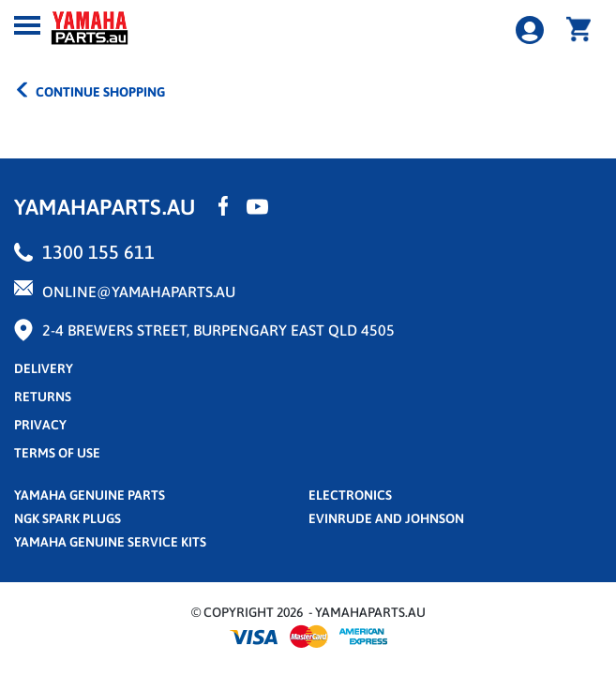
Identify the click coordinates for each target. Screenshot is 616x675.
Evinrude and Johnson (386, 518)
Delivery (44, 368)
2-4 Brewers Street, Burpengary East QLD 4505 (218, 330)
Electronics (350, 495)
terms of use (57, 453)
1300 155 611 (98, 252)
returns (43, 397)
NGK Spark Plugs (68, 518)
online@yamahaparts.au (139, 292)
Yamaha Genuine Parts (90, 495)
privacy (40, 425)
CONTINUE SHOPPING (90, 90)
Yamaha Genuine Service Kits (110, 542)
